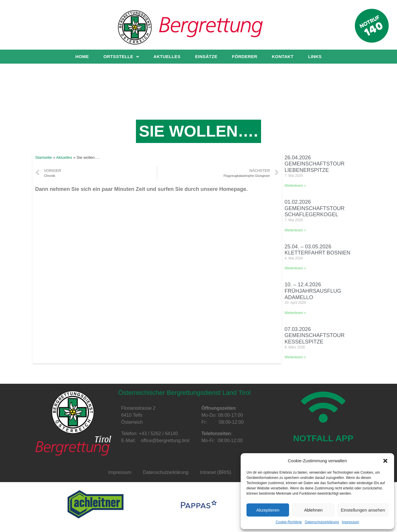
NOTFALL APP (323, 441)
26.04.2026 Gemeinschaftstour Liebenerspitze (315, 164)
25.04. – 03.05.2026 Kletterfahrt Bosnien (318, 250)
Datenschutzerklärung (322, 522)
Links (315, 56)
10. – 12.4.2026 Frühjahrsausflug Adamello (313, 291)
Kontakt (283, 56)
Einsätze (206, 56)
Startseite (44, 157)
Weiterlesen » (295, 186)
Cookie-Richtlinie (289, 522)
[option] (96, 504)
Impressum (350, 522)
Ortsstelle (121, 57)
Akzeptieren (268, 510)
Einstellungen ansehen (363, 510)
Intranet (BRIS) (216, 472)
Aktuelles (167, 56)
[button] (385, 461)
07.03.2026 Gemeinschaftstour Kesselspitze (315, 335)
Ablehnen (313, 510)
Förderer (245, 56)
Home (82, 56)
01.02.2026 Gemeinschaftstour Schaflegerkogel (315, 208)
